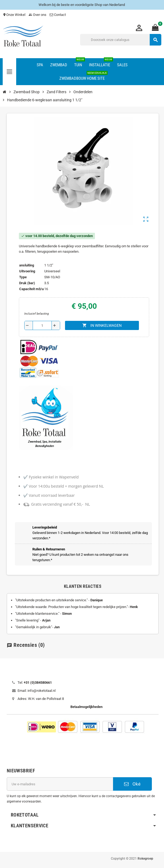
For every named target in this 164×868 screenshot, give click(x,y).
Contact (58, 15)
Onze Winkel (14, 15)
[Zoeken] (121, 40)
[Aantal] (42, 325)
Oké (132, 784)
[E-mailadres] (60, 784)
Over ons (37, 15)
